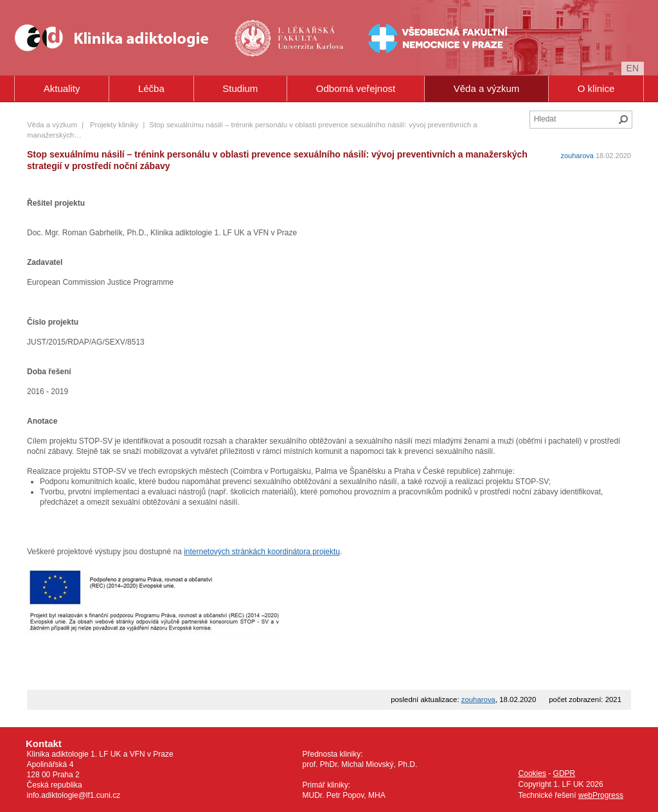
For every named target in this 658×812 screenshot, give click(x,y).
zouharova (577, 156)
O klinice (596, 88)
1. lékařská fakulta (290, 38)
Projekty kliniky (114, 125)
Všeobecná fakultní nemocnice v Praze (397, 38)
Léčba (151, 88)
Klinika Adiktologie (120, 38)
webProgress (601, 795)
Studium (240, 88)
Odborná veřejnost (356, 88)
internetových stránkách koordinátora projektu (262, 552)
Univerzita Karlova (311, 58)
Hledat (623, 120)
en (633, 68)
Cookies (532, 773)
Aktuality (62, 88)
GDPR (565, 773)
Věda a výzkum (487, 88)
